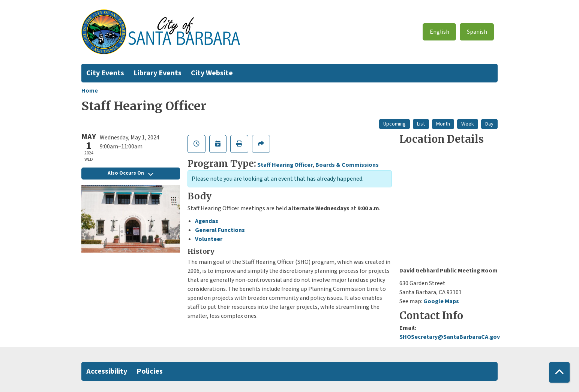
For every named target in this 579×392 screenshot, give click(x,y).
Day (489, 124)
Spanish (477, 32)
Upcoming (394, 124)
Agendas (207, 221)
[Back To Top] (559, 372)
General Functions (220, 230)
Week (468, 124)
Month (443, 124)
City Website (212, 73)
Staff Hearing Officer (285, 165)
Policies (150, 371)
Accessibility (107, 371)
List (421, 124)
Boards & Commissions (347, 165)
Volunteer (209, 239)
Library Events (157, 73)
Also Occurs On (130, 173)
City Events (105, 73)
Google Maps (441, 301)
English (439, 32)
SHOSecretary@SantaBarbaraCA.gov (450, 337)
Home (90, 91)
